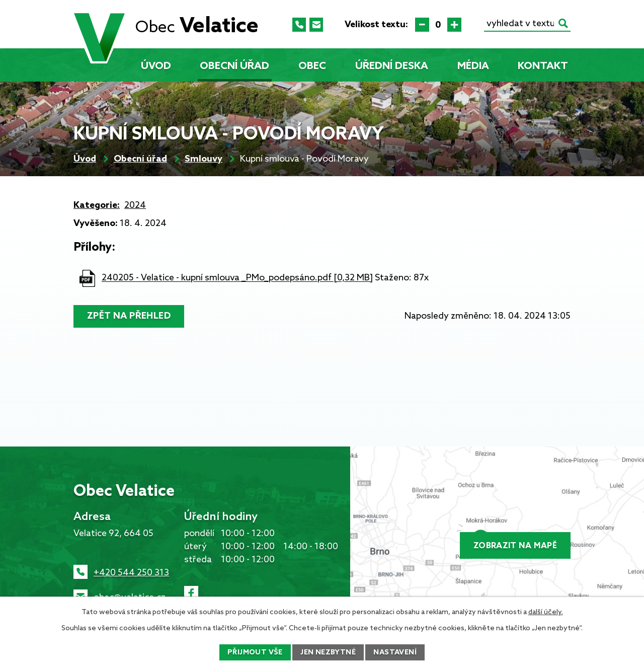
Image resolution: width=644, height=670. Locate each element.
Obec (312, 66)
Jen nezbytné (328, 653)
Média (473, 66)
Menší (422, 25)
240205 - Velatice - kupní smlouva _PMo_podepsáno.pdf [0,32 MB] (237, 278)
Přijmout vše (255, 653)
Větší (454, 25)
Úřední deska (392, 66)
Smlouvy (204, 159)
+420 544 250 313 (131, 573)
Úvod (156, 66)
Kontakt (543, 66)
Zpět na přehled (129, 316)
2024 (135, 205)
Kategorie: (97, 205)
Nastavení (395, 653)
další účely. (546, 612)
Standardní (438, 25)
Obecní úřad (234, 66)
